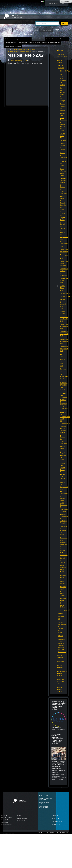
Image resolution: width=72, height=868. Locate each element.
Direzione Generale (38, 39)
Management (64, 39)
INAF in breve (19, 30)
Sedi (20, 50)
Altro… (62, 788)
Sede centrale (46, 30)
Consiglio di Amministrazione (22, 39)
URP (57, 30)
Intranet (18, 34)
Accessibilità (50, 833)
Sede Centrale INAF (29, 50)
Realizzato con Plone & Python (9, 834)
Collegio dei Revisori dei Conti (51, 43)
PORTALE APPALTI (57, 822)
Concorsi (55, 815)
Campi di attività (33, 30)
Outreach (8, 34)
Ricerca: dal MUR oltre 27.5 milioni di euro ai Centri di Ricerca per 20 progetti (58, 705)
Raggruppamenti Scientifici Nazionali (29, 43)
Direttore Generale (26, 51)
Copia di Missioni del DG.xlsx (17, 60)
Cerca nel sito (35, 20)
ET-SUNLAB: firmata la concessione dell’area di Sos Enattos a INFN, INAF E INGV (57, 738)
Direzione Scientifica (52, 39)
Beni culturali (28, 34)
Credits (41, 833)
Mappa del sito (54, 3)
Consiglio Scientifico (11, 43)
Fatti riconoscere (65, 1)
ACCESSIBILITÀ (56, 825)
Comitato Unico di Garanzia (13, 46)
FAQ (63, 3)
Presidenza (8, 39)
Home (8, 30)
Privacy (19, 815)
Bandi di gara (56, 819)
